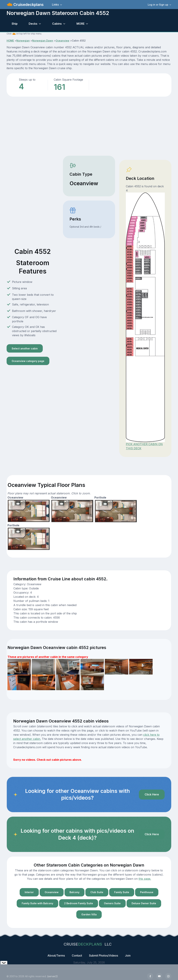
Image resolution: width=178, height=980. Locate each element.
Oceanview (62, 41)
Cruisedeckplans (28, 5)
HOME (10, 41)
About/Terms (56, 955)
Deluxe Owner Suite (144, 903)
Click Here (152, 794)
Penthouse (147, 892)
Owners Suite (112, 903)
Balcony (74, 892)
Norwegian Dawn (43, 41)
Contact (77, 955)
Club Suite (97, 892)
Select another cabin (25, 348)
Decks (33, 24)
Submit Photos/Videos (104, 955)
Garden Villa (89, 914)
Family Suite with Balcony (37, 903)
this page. (145, 879)
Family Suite (122, 892)
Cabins (57, 24)
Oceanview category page (28, 361)
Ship (15, 24)
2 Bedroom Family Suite (79, 903)
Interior (29, 892)
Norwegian (23, 41)
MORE (80, 24)
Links (55, 5)
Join (128, 955)
